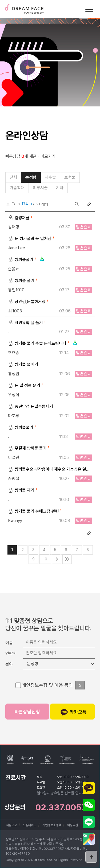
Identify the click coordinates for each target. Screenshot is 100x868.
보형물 (70, 177)
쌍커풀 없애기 (25, 365)
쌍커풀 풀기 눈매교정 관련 (35, 512)
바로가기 (48, 156)
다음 (57, 559)
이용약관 (73, 825)
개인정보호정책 (52, 825)
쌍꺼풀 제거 (23, 491)
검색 (77, 204)
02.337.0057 (61, 807)
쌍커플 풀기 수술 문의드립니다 (43, 344)
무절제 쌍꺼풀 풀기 (29, 449)
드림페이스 (24, 7)
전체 (13, 177)
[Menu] (89, 9)
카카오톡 (73, 712)
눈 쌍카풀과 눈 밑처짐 (32, 239)
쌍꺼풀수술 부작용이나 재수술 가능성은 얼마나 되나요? (50, 470)
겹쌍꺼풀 (21, 218)
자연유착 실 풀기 (27, 323)
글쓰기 (89, 204)
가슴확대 (17, 188)
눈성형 (31, 177)
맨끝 (67, 559)
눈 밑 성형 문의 (26, 386)
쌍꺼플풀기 (26, 260)
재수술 (50, 177)
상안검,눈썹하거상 (29, 302)
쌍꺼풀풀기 (23, 428)
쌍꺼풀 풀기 (23, 281)
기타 (60, 188)
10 (45, 559)
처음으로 (11, 825)
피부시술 (40, 188)
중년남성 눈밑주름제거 (32, 407)
